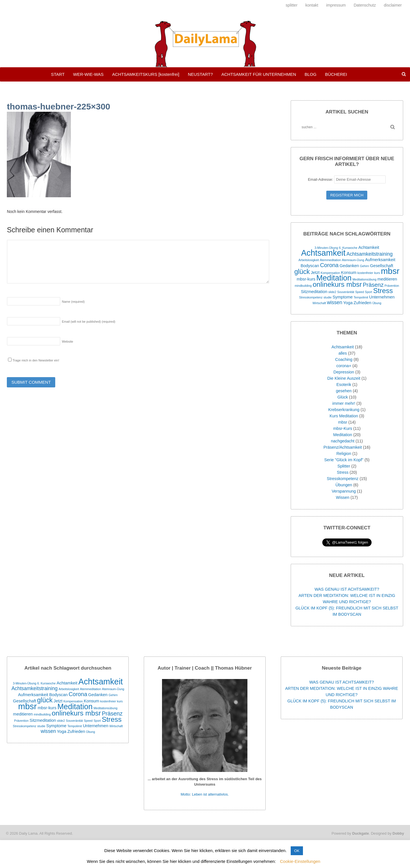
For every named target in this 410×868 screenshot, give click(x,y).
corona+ (344, 366)
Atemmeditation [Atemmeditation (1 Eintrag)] (330, 260)
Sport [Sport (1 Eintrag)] (369, 292)
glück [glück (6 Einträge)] (302, 272)
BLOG (311, 74)
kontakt (312, 5)
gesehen (344, 391)
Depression (344, 372)
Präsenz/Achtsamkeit (343, 447)
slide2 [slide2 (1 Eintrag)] (332, 292)
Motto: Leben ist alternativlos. (205, 794)
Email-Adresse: (347, 179)
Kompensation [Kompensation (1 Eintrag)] (330, 273)
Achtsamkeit (343, 347)
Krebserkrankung (344, 410)
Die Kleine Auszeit (344, 378)
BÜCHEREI (336, 74)
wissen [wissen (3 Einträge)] (335, 302)
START (58, 74)
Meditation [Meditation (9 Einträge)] (334, 278)
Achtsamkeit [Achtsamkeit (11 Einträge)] (323, 253)
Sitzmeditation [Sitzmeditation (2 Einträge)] (314, 292)
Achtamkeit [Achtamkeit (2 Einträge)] (369, 247)
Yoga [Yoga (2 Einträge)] (348, 303)
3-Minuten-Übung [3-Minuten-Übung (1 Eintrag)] (326, 248)
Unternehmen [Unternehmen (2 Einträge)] (382, 297)
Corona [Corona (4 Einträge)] (329, 265)
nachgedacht (343, 441)
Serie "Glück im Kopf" (344, 460)
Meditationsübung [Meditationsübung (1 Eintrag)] (364, 279)
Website (67, 341)
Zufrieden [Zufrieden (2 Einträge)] (363, 303)
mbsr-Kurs (343, 428)
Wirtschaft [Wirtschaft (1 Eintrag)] (319, 303)
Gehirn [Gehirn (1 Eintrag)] (364, 266)
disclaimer (393, 5)
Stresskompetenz (343, 479)
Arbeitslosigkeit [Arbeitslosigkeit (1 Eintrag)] (309, 260)
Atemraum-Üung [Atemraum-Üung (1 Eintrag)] (353, 260)
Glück (343, 397)
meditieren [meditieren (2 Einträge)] (387, 279)
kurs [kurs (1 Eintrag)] (377, 273)
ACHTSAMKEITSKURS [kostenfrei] (146, 74)
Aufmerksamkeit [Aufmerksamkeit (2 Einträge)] (380, 260)
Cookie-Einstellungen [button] (300, 861)
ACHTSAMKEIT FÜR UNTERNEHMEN (259, 74)
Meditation (343, 435)
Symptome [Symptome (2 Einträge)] (343, 297)
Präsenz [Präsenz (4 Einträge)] (373, 285)
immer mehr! (344, 403)
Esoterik (344, 385)
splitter (291, 5)
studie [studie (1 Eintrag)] (327, 297)
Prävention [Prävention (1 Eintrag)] (392, 286)
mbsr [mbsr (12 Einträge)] (390, 271)
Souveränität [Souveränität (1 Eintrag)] (346, 292)
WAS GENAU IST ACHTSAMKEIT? (347, 589)
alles (343, 353)
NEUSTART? (200, 74)
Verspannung (344, 491)
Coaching (344, 359)
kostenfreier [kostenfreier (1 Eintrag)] (365, 273)
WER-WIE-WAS (88, 74)
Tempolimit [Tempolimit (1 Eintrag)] (361, 297)
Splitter (344, 466)
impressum (336, 5)
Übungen (344, 485)
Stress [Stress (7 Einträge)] (383, 291)
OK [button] (297, 851)
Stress (343, 472)
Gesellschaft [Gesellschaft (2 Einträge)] (381, 266)
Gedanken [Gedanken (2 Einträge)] (349, 266)
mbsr (343, 422)
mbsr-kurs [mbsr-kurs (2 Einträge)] (306, 279)
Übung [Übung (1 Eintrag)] (377, 303)
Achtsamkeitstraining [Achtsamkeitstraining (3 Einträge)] (370, 254)
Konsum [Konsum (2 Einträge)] (349, 273)
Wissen (343, 497)
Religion (344, 454)
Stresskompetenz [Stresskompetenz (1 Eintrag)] (311, 297)
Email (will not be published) (89, 322)
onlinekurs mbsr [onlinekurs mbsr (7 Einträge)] (337, 284)
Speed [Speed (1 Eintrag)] (359, 292)
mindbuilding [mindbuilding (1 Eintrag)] (303, 286)
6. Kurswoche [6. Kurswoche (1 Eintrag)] (348, 248)
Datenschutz (365, 5)
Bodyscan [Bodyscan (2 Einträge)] (310, 266)
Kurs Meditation (344, 416)
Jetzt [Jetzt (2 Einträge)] (315, 273)
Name (73, 302)
